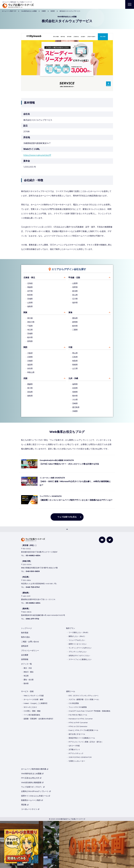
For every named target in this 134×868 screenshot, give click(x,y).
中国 (70, 347)
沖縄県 (75, 411)
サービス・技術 (27, 691)
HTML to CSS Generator (78, 726)
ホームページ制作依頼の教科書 (35, 769)
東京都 (30, 318)
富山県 (75, 295)
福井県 (75, 303)
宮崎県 (75, 403)
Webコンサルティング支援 (34, 696)
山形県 (30, 303)
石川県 (75, 299)
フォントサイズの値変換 (78, 707)
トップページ (26, 628)
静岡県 (75, 322)
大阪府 (30, 353)
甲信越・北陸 (74, 278)
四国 (25, 378)
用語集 (25, 805)
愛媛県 (30, 384)
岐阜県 (75, 326)
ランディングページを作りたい (80, 648)
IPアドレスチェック (76, 753)
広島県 (75, 357)
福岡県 (75, 384)
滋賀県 (30, 365)
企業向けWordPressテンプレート (36, 791)
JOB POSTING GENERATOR (80, 757)
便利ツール (71, 691)
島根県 (75, 365)
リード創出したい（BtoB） (79, 632)
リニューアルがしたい (77, 640)
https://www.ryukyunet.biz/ (36, 155)
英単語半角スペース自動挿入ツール (82, 738)
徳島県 (30, 396)
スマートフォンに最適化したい (80, 659)
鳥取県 (75, 361)
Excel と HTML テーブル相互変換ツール (83, 730)
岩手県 (30, 291)
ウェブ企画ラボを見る (67, 517)
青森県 (30, 287)
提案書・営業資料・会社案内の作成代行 (38, 719)
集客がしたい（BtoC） (77, 636)
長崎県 (75, 392)
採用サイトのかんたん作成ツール (36, 796)
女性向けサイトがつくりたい (79, 656)
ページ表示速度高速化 (32, 715)
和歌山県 (31, 372)
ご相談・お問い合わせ (30, 642)
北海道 (30, 283)
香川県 (30, 388)
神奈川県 (31, 322)
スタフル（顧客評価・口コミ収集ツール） (84, 699)
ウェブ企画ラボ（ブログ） (33, 787)
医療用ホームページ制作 (32, 800)
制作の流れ (26, 637)
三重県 (75, 330)
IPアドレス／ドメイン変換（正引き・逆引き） (86, 742)
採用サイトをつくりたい (78, 644)
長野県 (75, 287)
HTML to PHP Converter (78, 723)
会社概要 (25, 655)
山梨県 (75, 283)
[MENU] (130, 4)
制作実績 (25, 633)
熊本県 (75, 396)
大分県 (75, 400)
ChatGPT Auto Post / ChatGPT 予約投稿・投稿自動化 (89, 711)
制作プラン (71, 628)
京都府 (30, 361)
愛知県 (75, 318)
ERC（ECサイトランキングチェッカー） (84, 696)
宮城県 (30, 299)
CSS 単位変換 (74, 703)
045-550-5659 (33, 571)
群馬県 (30, 341)
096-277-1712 (32, 619)
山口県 (75, 369)
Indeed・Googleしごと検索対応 (36, 703)
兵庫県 (30, 357)
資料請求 (25, 646)
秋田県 (30, 295)
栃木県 (30, 337)
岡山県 (75, 353)
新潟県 (75, 291)
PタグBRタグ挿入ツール (78, 715)
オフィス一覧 (26, 664)
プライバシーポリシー (30, 650)
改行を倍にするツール (77, 734)
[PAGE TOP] (67, 529)
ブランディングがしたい (78, 652)
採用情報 (25, 659)
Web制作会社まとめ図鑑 (32, 773)
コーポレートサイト (30, 809)
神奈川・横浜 (29, 672)
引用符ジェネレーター (77, 761)
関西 (25, 347)
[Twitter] (110, 540)
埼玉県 (30, 330)
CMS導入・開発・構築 (32, 711)
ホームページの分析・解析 (33, 699)
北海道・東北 (29, 278)
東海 (70, 312)
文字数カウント (74, 749)
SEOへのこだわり (30, 707)
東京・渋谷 (28, 668)
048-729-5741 (33, 587)
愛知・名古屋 (29, 680)
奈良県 (30, 369)
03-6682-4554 (33, 555)
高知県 (30, 392)
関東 (25, 312)
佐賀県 (75, 388)
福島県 (30, 306)
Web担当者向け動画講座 (32, 782)
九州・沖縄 (73, 378)
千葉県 (30, 326)
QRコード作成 (74, 746)
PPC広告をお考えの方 (31, 778)
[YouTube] (102, 540)
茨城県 (30, 334)
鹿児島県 (76, 407)
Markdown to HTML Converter (81, 719)
